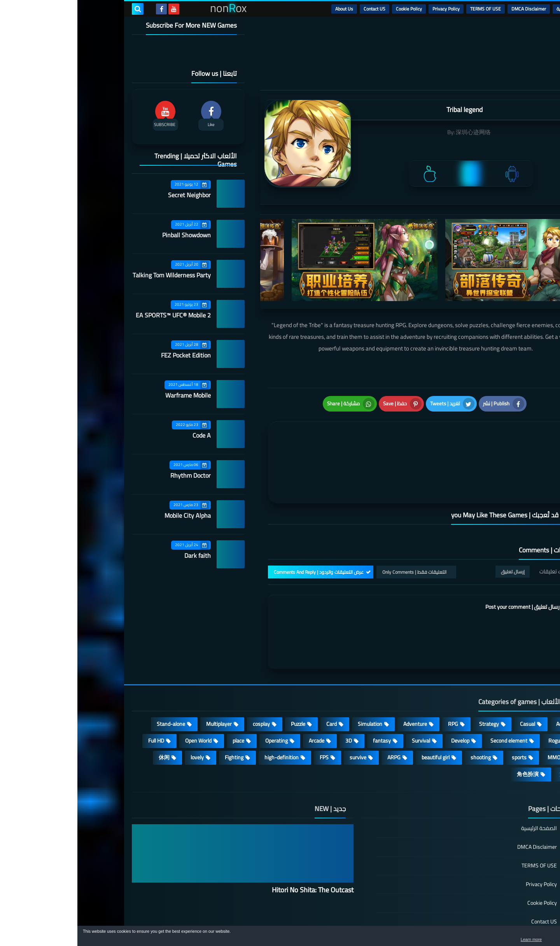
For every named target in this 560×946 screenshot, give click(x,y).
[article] (271, 436)
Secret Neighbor (112, 195)
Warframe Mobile (111, 395)
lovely (120, 713)
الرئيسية (486, 9)
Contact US (297, 9)
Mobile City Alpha (110, 515)
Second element (431, 696)
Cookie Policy (332, 9)
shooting (403, 713)
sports (442, 713)
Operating (199, 696)
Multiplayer (142, 680)
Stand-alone (94, 680)
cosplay (184, 680)
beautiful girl (358, 713)
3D (271, 696)
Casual (450, 680)
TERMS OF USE (408, 9)
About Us (267, 9)
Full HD (79, 696)
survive (281, 713)
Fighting (157, 713)
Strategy (412, 680)
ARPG (317, 713)
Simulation (293, 680)
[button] (530, 937)
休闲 (87, 713)
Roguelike (482, 696)
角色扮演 (450, 730)
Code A (124, 435)
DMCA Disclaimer (451, 9)
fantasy (304, 696)
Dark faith (120, 555)
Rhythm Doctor (113, 475)
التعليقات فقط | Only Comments (337, 527)
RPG (376, 680)
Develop (383, 696)
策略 (488, 730)
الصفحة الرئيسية (462, 784)
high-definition (204, 713)
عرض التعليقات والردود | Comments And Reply (241, 527)
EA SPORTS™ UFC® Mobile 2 (96, 315)
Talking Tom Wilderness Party (94, 275)
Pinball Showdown (109, 235)
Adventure (338, 680)
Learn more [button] (485, 940)
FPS (247, 713)
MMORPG (482, 713)
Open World (121, 696)
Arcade (239, 696)
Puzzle (221, 680)
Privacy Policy (369, 9)
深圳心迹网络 (396, 132)
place (161, 696)
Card (254, 680)
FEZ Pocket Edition (108, 355)
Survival (344, 696)
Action (486, 680)
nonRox (447, 922)
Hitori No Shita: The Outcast (235, 845)
